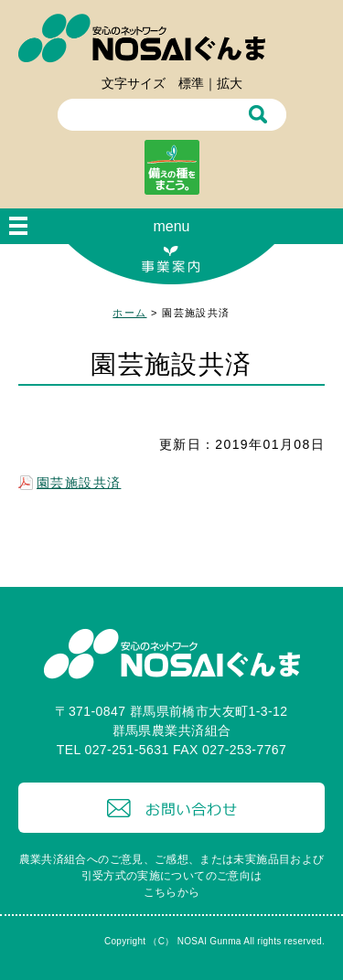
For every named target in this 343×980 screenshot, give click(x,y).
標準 (191, 83)
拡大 (230, 83)
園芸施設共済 (79, 483)
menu (171, 226)
